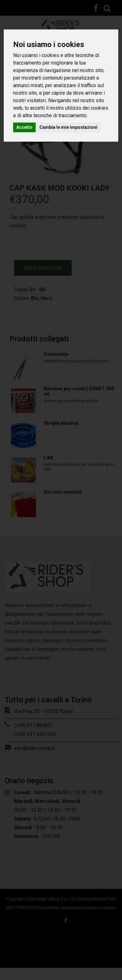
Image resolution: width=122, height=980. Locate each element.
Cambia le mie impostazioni (68, 127)
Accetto (24, 127)
